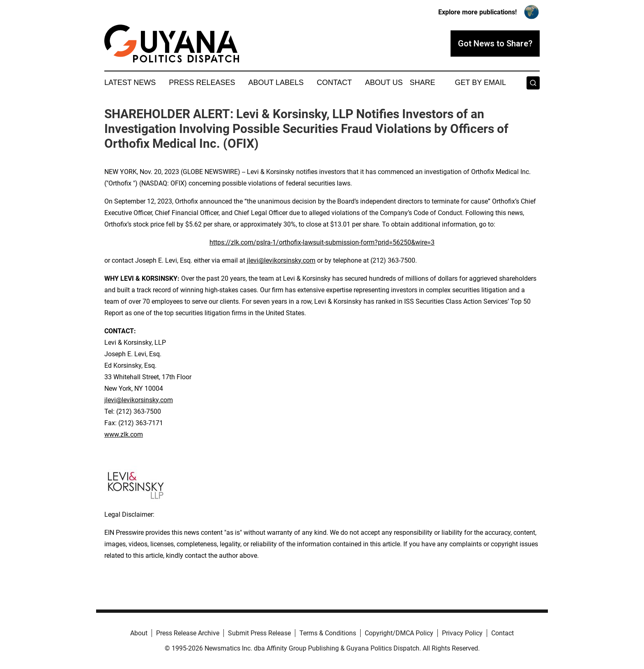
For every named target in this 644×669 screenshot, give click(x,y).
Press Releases (202, 82)
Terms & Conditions (328, 633)
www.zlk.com (124, 434)
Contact (334, 82)
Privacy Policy (462, 633)
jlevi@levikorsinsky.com (281, 260)
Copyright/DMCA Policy (399, 633)
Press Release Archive (188, 633)
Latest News (130, 82)
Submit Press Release (259, 633)
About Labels (276, 82)
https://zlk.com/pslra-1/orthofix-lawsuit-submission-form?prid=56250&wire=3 (322, 242)
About (139, 633)
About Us (384, 82)
